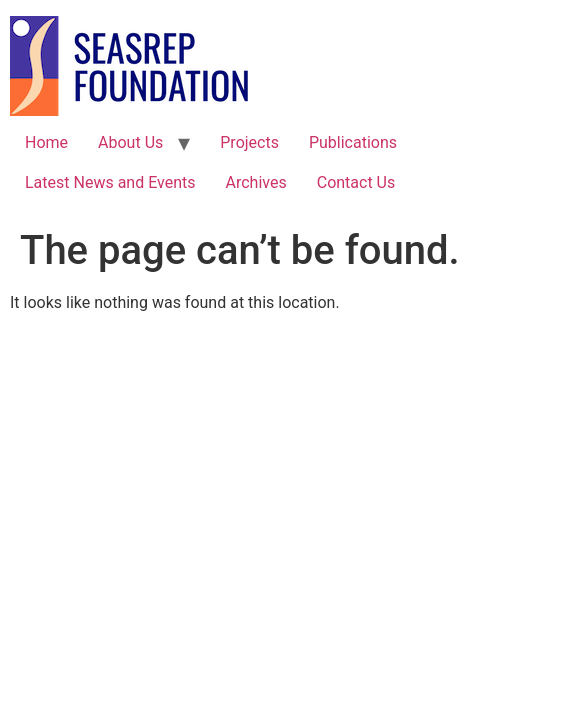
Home (46, 142)
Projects (249, 142)
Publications (353, 142)
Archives (256, 182)
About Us (130, 142)
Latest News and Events (110, 182)
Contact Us (356, 182)
